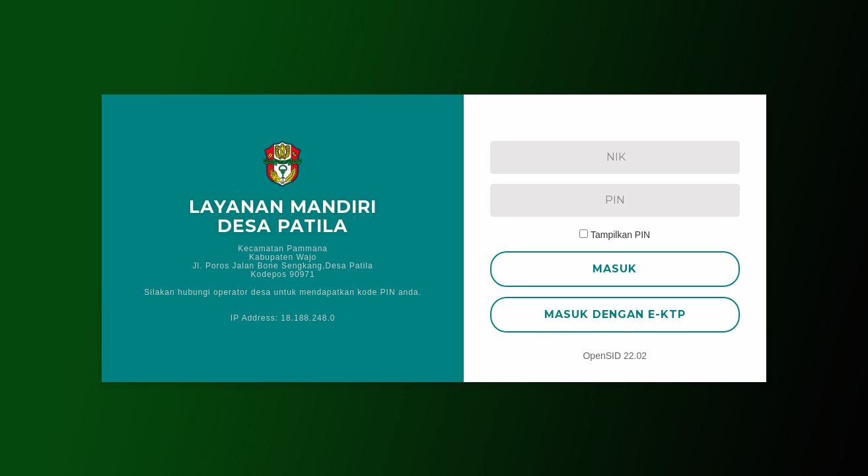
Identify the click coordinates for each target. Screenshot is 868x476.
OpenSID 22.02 (615, 356)
